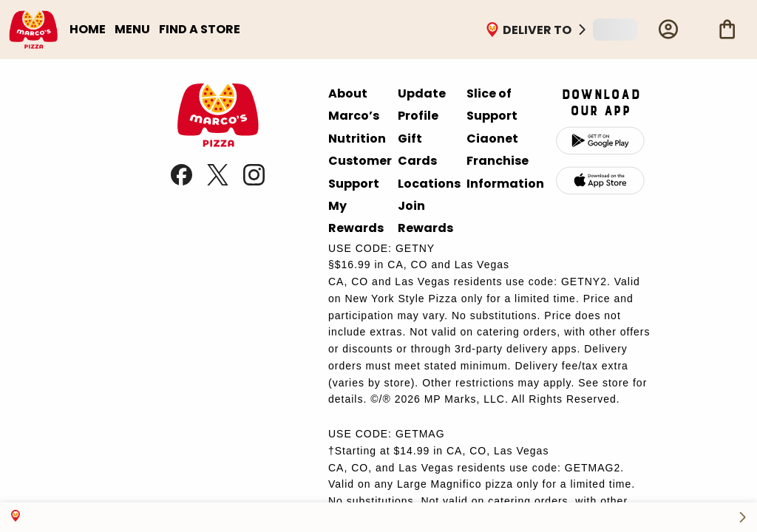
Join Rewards (425, 217)
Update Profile (422, 105)
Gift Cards (417, 150)
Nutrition (357, 139)
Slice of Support (492, 105)
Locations (429, 184)
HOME (88, 29)
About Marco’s (354, 105)
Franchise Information (505, 172)
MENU (132, 29)
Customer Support (360, 172)
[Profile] (668, 30)
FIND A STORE (200, 29)
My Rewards (356, 217)
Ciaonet (492, 139)
